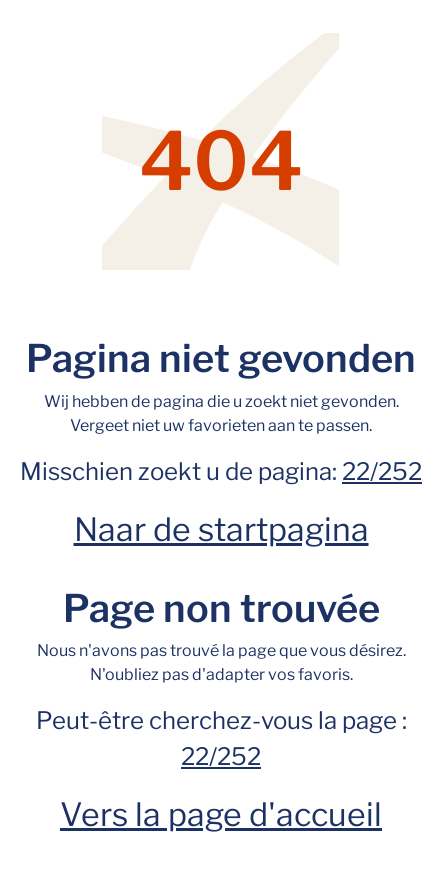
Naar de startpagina (221, 529)
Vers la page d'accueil (221, 814)
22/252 (382, 471)
